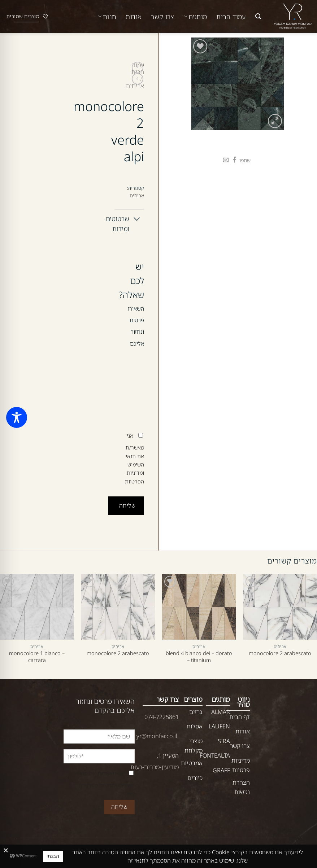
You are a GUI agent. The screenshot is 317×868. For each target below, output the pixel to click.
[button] (258, 16)
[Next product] (137, 67)
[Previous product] (137, 79)
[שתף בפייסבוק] (235, 160)
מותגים (196, 17)
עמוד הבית (231, 17)
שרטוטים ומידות (129, 222)
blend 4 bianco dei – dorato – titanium (199, 657)
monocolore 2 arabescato (280, 653)
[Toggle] (137, 219)
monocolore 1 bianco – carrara (37, 657)
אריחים (135, 86)
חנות (107, 17)
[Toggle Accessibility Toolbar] (17, 417)
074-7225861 (162, 717)
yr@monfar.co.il (157, 736)
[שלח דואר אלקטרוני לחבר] (226, 160)
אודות (134, 17)
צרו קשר (163, 17)
